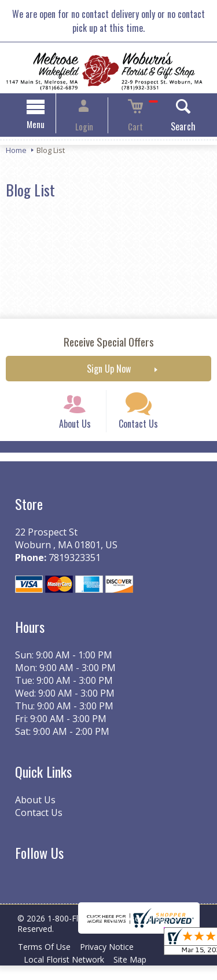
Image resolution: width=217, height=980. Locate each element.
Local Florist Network (66, 974)
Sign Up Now (109, 370)
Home (16, 152)
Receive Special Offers (109, 343)
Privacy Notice (114, 961)
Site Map (137, 974)
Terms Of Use (47, 961)
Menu (49, 126)
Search (169, 128)
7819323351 (71, 573)
